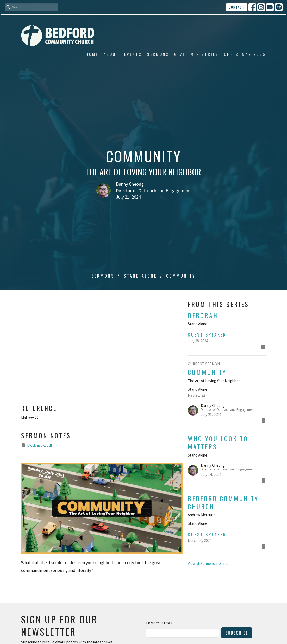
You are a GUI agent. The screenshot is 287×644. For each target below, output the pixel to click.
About (111, 54)
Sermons (158, 54)
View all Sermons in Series (209, 563)
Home (92, 54)
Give (180, 54)
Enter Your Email (159, 623)
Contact (237, 7)
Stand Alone (140, 276)
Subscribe (237, 633)
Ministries (205, 54)
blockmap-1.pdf (37, 445)
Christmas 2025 (245, 54)
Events (133, 54)
